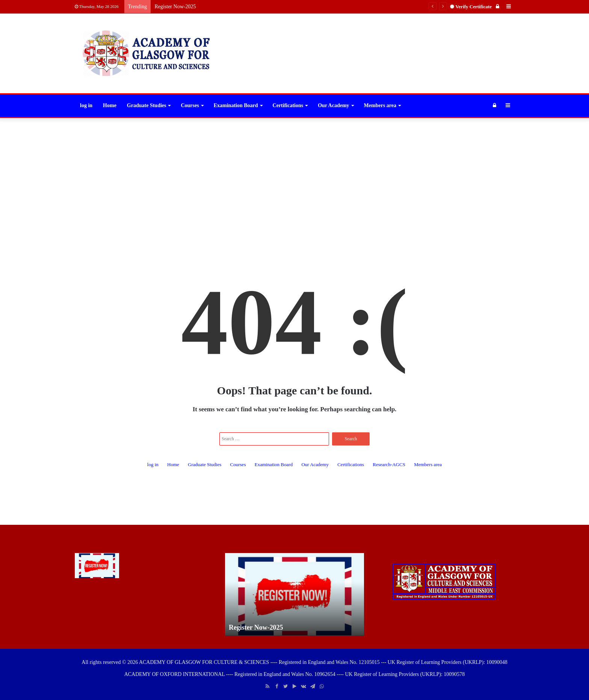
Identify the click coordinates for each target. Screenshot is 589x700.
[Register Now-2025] (97, 566)
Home (110, 105)
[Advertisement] (294, 178)
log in (86, 105)
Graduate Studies (147, 105)
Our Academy (333, 105)
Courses (190, 105)
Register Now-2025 (175, 7)
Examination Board (236, 105)
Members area (380, 105)
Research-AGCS (389, 464)
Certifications (288, 105)
